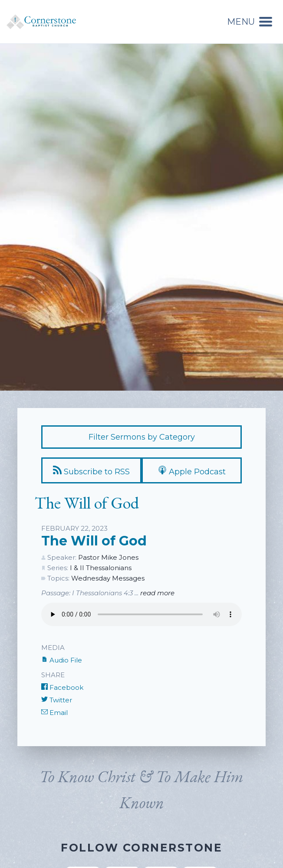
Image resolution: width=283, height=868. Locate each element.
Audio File (62, 660)
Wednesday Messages (108, 578)
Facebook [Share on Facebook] (62, 687)
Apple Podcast (192, 471)
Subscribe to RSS (91, 471)
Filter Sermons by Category (142, 437)
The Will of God (94, 541)
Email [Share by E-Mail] (54, 713)
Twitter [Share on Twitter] (57, 700)
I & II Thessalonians (101, 568)
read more (157, 593)
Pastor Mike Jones (108, 557)
